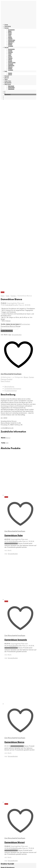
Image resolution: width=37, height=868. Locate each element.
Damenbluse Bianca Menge (11, 140)
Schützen (11, 46)
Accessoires (11, 30)
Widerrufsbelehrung (8, 723)
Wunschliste (11, 87)
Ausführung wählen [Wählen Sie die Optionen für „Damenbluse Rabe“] (11, 357)
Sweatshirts (11, 41)
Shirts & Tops (12, 40)
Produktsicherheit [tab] (11, 204)
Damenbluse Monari (15, 655)
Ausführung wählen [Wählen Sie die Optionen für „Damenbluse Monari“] (11, 664)
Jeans (10, 35)
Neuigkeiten (8, 83)
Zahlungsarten (6, 716)
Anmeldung (5, 749)
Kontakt (3, 733)
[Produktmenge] (9, 142)
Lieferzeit (4, 710)
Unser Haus (8, 81)
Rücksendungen (6, 719)
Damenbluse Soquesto (16, 453)
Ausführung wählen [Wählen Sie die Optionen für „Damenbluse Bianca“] (17, 559)
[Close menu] (2, 775)
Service (7, 78)
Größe (3, 138)
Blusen (10, 33)
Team (6, 79)
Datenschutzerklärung (8, 743)
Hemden (10, 52)
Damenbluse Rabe (14, 349)
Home (6, 25)
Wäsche (10, 43)
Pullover (10, 38)
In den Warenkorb (7, 144)
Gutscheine (8, 26)
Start (3, 109)
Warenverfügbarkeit (7, 706)
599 (7, 256)
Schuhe (10, 61)
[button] (5, 92)
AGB (2, 739)
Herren (6, 47)
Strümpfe (11, 64)
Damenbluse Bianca (14, 555)
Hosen (10, 34)
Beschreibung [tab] (9, 200)
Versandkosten (17, 148)
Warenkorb (11, 89)
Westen (10, 44)
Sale (6, 71)
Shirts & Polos (12, 62)
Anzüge (10, 50)
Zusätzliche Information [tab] (13, 202)
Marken (7, 76)
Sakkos (10, 59)
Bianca (8, 251)
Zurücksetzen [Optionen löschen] (25, 138)
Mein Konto (8, 84)
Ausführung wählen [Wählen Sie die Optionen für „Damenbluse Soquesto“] (11, 461)
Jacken (10, 37)
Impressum (4, 736)
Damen (7, 28)
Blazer (10, 31)
